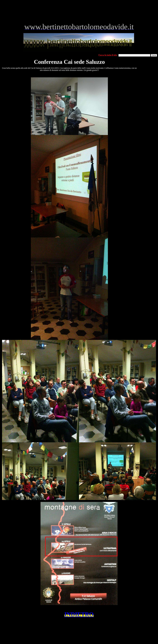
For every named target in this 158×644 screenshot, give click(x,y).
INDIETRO (79, 614)
